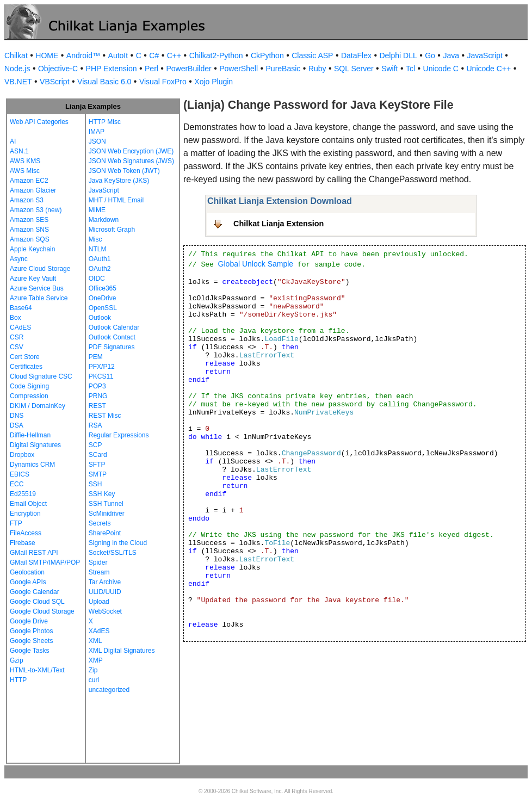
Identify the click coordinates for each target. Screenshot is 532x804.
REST (97, 406)
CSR (17, 337)
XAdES (99, 631)
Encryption (25, 514)
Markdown (104, 220)
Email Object (28, 504)
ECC (17, 484)
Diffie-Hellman (30, 435)
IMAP (97, 132)
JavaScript (485, 55)
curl (94, 680)
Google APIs (28, 582)
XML (95, 641)
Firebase (23, 543)
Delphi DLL (398, 55)
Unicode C (441, 69)
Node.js (17, 69)
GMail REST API (34, 553)
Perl (151, 69)
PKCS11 (101, 376)
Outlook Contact (112, 337)
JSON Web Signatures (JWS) (131, 161)
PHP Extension (112, 69)
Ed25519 (23, 494)
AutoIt (118, 55)
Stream (99, 572)
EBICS (20, 474)
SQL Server (354, 69)
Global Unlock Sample (256, 264)
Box (16, 318)
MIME (97, 210)
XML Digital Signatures (122, 651)
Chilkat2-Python (216, 55)
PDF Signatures (112, 347)
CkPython (267, 55)
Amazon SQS (30, 239)
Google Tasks (30, 651)
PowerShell (239, 69)
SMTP (98, 474)
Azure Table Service (39, 298)
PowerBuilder (188, 69)
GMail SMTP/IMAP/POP (45, 562)
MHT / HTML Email (116, 200)
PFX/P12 (102, 367)
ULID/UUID (105, 592)
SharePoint (105, 533)
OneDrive (103, 298)
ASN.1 (19, 151)
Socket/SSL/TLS (113, 553)
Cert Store (25, 357)
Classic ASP (312, 55)
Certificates (26, 367)
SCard (98, 455)
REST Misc (105, 416)
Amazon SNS (29, 230)
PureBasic (283, 69)
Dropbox (22, 455)
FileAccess (26, 533)
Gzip (17, 660)
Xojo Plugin (214, 82)
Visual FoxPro (163, 82)
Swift (389, 69)
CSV (17, 347)
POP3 (97, 386)
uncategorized (109, 690)
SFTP (97, 465)
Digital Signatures (35, 445)
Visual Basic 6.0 (104, 82)
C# (154, 55)
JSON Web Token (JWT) (124, 171)
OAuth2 (100, 269)
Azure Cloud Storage (40, 269)
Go (430, 55)
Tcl (410, 69)
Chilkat (16, 55)
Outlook (100, 318)
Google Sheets (31, 641)
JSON (97, 141)
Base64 (21, 308)
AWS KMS (25, 161)
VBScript (54, 82)
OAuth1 (100, 259)
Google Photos (31, 631)
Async (19, 259)
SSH (95, 484)
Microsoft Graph (112, 230)
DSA (17, 425)
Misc (95, 239)
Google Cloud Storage (42, 611)
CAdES (20, 327)
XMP (96, 660)
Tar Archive (105, 582)
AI (13, 141)
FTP (16, 523)
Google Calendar (35, 592)
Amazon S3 (27, 200)
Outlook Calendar (114, 327)
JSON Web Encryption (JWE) (131, 151)
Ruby (317, 69)
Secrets (100, 523)
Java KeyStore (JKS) (119, 181)
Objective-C (58, 69)
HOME (47, 55)
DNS (17, 416)
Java (451, 55)
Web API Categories (39, 122)
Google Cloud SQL (37, 602)
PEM (96, 357)
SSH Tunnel (106, 504)
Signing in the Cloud (118, 543)
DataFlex (356, 55)
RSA (95, 425)
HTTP (18, 680)
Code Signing (29, 386)
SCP (95, 445)
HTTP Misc (105, 122)
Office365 (103, 288)
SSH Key (102, 494)
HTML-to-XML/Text (37, 670)
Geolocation (27, 572)
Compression (29, 396)
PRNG (98, 396)
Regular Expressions (119, 435)
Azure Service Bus (37, 288)
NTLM (98, 249)
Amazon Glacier (33, 190)
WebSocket (105, 611)
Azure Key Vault (33, 279)
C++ (174, 55)
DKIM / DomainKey (38, 406)
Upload (99, 602)
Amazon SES (29, 220)
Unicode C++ (488, 69)
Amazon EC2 (29, 181)
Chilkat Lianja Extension (279, 224)
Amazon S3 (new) (36, 210)
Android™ (83, 55)
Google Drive (29, 621)
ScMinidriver (107, 514)
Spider (98, 562)
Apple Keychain (32, 249)
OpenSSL (103, 308)
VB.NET (18, 82)
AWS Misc (25, 171)
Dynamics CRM (32, 465)
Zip (93, 670)
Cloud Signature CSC (41, 376)
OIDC (97, 279)
